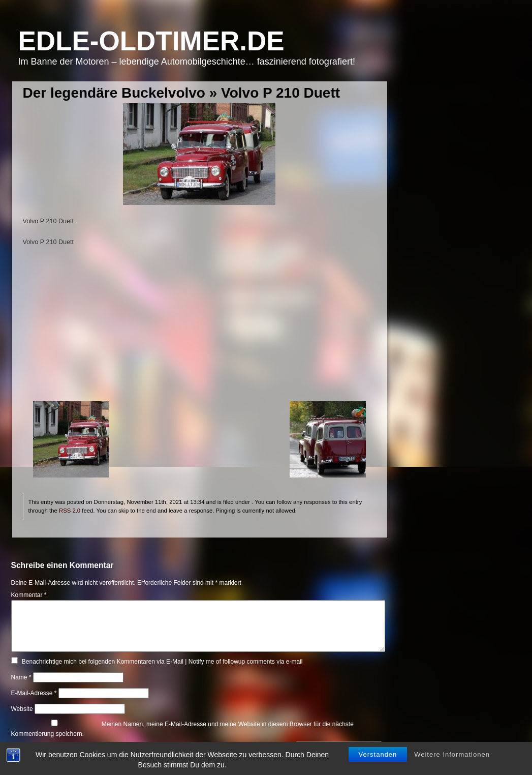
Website (22, 709)
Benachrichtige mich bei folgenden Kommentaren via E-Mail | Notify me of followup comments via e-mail (162, 662)
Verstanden (378, 755)
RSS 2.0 (70, 511)
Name (21, 677)
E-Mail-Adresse (34, 693)
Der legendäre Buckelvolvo (114, 93)
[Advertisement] (199, 330)
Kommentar (29, 595)
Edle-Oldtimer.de (151, 41)
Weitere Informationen (452, 755)
